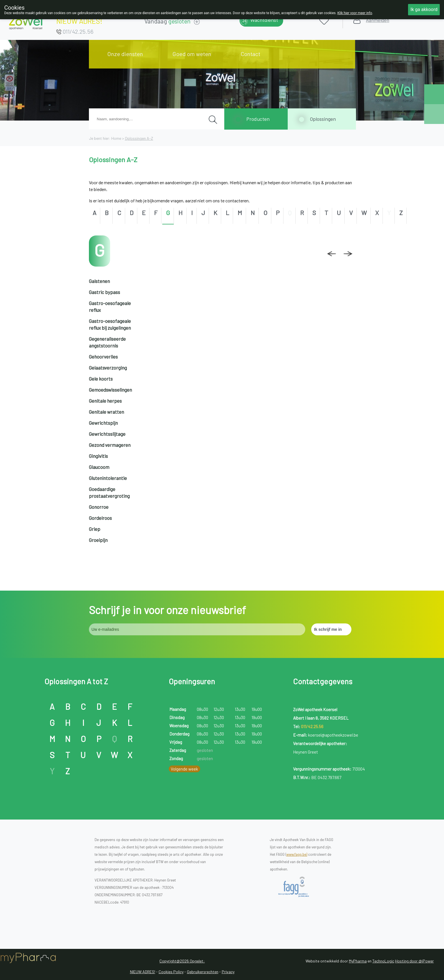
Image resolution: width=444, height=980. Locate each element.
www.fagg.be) (297, 854)
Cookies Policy (171, 972)
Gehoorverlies (103, 357)
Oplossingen (323, 119)
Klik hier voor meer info (355, 13)
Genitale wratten (106, 412)
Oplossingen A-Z (139, 138)
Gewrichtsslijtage (107, 434)
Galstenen (99, 281)
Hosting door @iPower (414, 961)
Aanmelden (377, 20)
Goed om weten (192, 54)
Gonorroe (99, 507)
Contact (250, 54)
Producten (258, 119)
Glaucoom (99, 467)
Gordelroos (100, 518)
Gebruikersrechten (203, 972)
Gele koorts (101, 379)
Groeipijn (98, 540)
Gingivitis (98, 456)
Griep (95, 529)
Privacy (228, 972)
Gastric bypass (104, 292)
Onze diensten (125, 54)
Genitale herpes (105, 401)
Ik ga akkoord (424, 9)
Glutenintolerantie (108, 478)
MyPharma (358, 961)
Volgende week (184, 769)
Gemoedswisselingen (110, 390)
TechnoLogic (383, 961)
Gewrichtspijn (103, 423)
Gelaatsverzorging (108, 368)
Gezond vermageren (110, 445)
